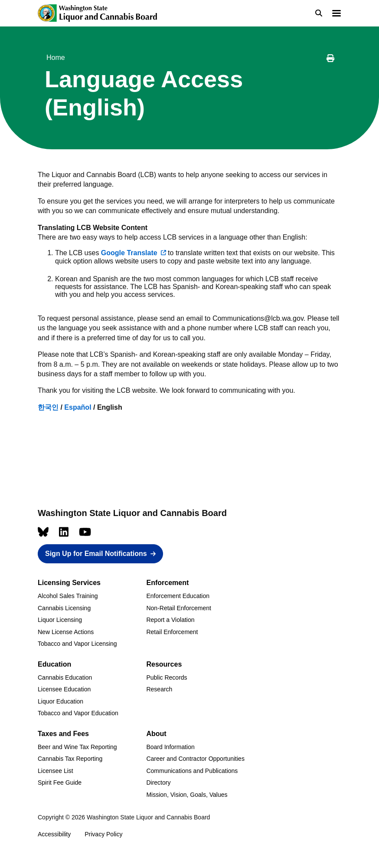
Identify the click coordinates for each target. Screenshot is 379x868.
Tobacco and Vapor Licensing (77, 644)
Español (78, 407)
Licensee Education (64, 689)
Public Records (167, 677)
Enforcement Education (178, 596)
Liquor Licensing (60, 620)
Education (54, 664)
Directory (158, 783)
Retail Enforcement (172, 632)
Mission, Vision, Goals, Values (187, 795)
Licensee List (56, 771)
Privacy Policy (103, 834)
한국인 (48, 407)
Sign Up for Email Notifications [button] (96, 554)
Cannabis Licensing (64, 608)
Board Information (170, 747)
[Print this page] (330, 59)
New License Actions (66, 632)
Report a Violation (170, 620)
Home (56, 58)
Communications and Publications (192, 771)
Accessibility (54, 834)
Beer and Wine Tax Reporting (77, 747)
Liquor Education (60, 701)
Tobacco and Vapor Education (78, 713)
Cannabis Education (65, 677)
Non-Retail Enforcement (178, 608)
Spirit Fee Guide (60, 783)
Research (159, 689)
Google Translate (129, 253)
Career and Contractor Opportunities (195, 759)
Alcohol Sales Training (68, 596)
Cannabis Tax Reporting (70, 759)
